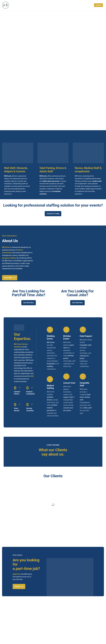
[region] (53, 49)
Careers (98, 5)
